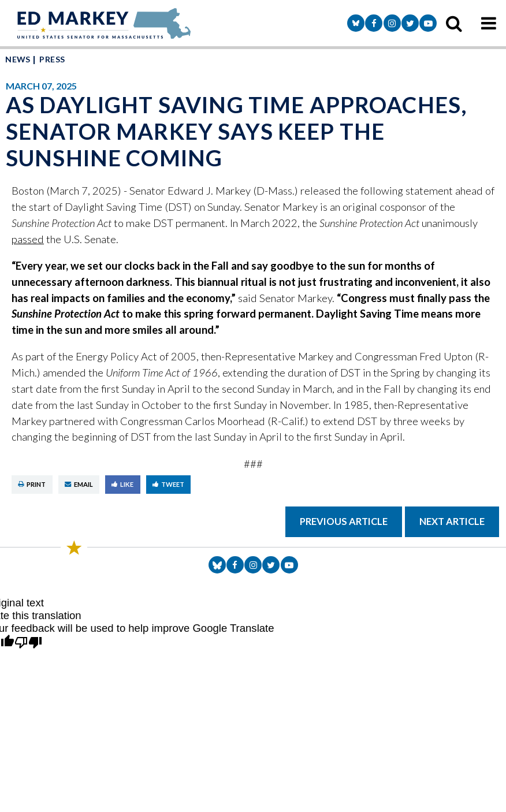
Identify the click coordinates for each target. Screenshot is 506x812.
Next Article (452, 522)
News (18, 59)
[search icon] (454, 23)
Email (79, 484)
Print (32, 484)
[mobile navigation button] (489, 23)
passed (28, 239)
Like (122, 484)
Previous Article (344, 522)
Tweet (168, 484)
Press (52, 59)
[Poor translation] (28, 643)
